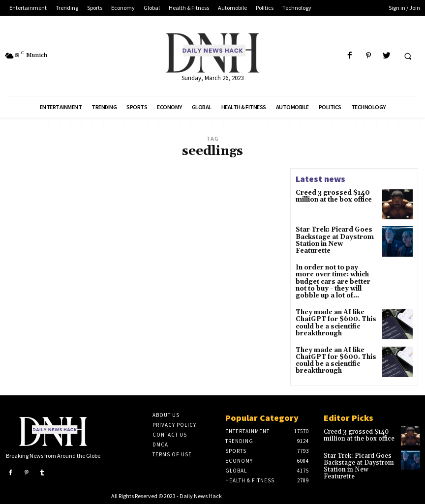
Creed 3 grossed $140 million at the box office (332, 196)
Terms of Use (172, 453)
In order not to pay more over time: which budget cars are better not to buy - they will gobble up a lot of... (335, 281)
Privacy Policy (174, 423)
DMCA (160, 443)
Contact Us (170, 433)
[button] (408, 56)
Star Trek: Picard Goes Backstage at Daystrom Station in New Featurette (335, 237)
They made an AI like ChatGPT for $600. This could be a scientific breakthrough (334, 321)
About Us (166, 414)
